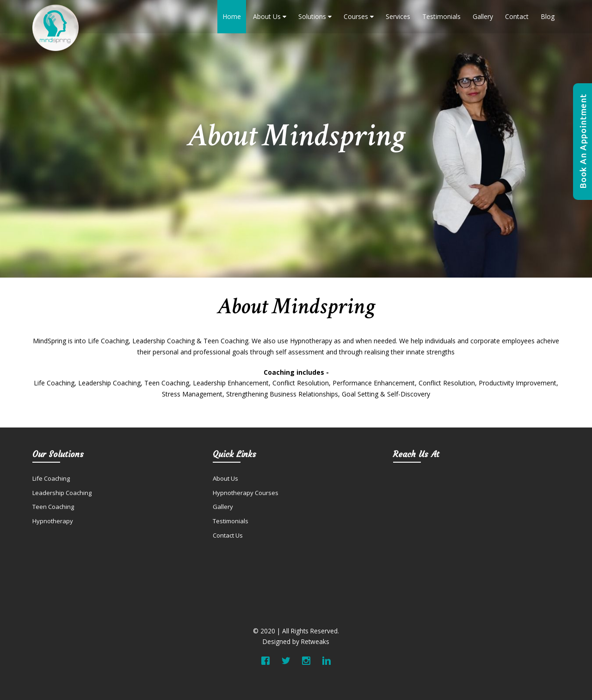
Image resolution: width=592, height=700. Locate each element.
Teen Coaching (53, 507)
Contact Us (228, 535)
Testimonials (441, 16)
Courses (359, 16)
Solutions (315, 16)
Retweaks (315, 641)
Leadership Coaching (62, 493)
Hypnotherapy (53, 521)
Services (398, 16)
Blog (548, 16)
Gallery (483, 16)
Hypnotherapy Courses (246, 493)
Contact (517, 16)
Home (232, 16)
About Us (270, 16)
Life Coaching (51, 478)
